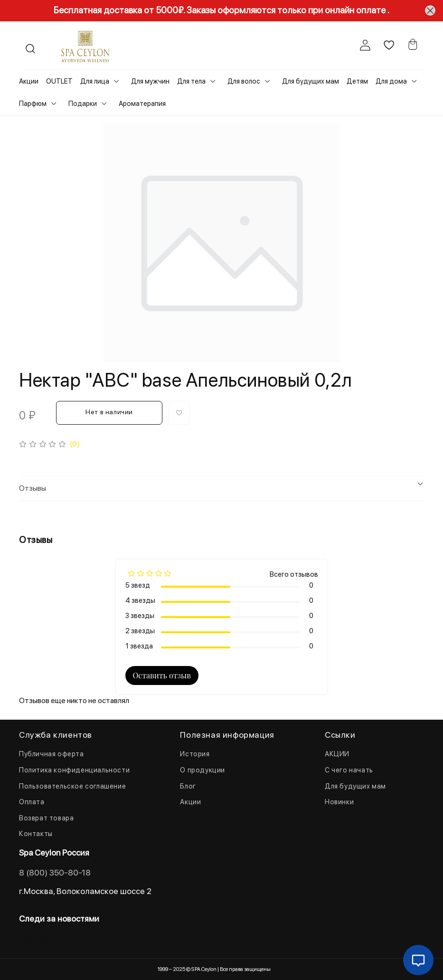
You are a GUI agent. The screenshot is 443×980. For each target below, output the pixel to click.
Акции (29, 81)
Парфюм (33, 104)
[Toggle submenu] (116, 81)
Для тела (191, 81)
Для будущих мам (311, 81)
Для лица (95, 81)
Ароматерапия (142, 104)
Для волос (244, 81)
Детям (357, 81)
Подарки (83, 104)
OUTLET (59, 81)
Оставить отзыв (162, 675)
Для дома (391, 81)
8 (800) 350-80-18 (55, 872)
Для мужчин (150, 81)
